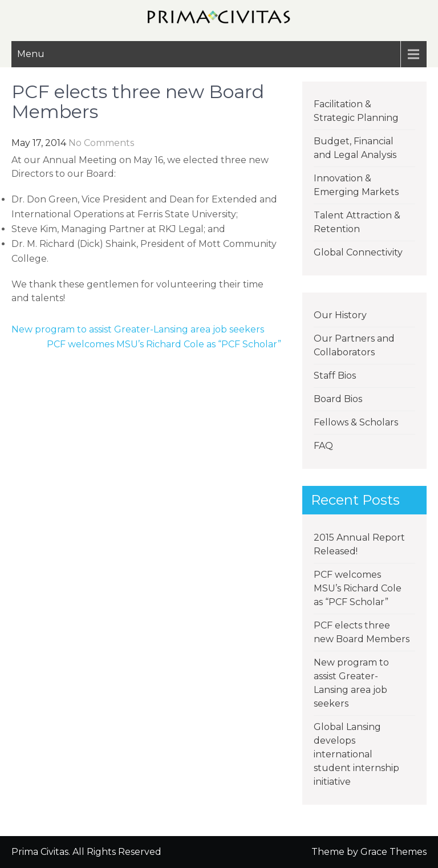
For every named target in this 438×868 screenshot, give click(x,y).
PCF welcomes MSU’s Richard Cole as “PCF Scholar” (164, 344)
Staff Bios (335, 376)
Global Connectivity (358, 252)
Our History (340, 315)
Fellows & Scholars (356, 422)
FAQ (323, 446)
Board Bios (338, 399)
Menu (31, 54)
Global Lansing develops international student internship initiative (356, 754)
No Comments (101, 143)
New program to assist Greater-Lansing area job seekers (138, 329)
